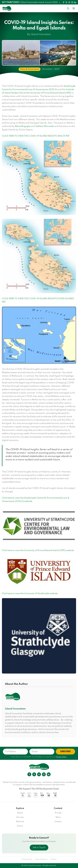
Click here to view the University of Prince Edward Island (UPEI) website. (38, 550)
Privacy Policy (61, 757)
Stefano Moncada (45, 126)
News (58, 817)
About (20, 813)
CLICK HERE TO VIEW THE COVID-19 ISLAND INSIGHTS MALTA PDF (36, 136)
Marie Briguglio (23, 126)
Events (20, 826)
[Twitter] (66, 2)
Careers (58, 822)
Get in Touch (39, 848)
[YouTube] (69, 2)
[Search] (68, 8)
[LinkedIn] (75, 2)
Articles (58, 813)
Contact (53, 859)
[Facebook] (64, 2)
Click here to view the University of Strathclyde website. (30, 594)
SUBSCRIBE (66, 752)
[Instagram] (72, 2)
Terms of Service (41, 859)
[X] (34, 774)
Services (20, 817)
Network (20, 822)
